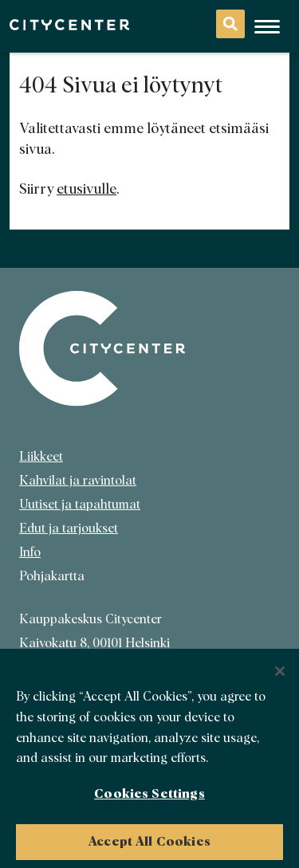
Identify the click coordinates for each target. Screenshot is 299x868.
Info (30, 552)
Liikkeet (41, 457)
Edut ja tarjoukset (69, 528)
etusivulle (87, 190)
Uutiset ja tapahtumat (80, 505)
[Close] (280, 676)
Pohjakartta (52, 576)
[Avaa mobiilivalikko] (267, 26)
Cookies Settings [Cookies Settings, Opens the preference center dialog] (149, 798)
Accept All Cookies (149, 846)
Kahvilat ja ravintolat (78, 481)
